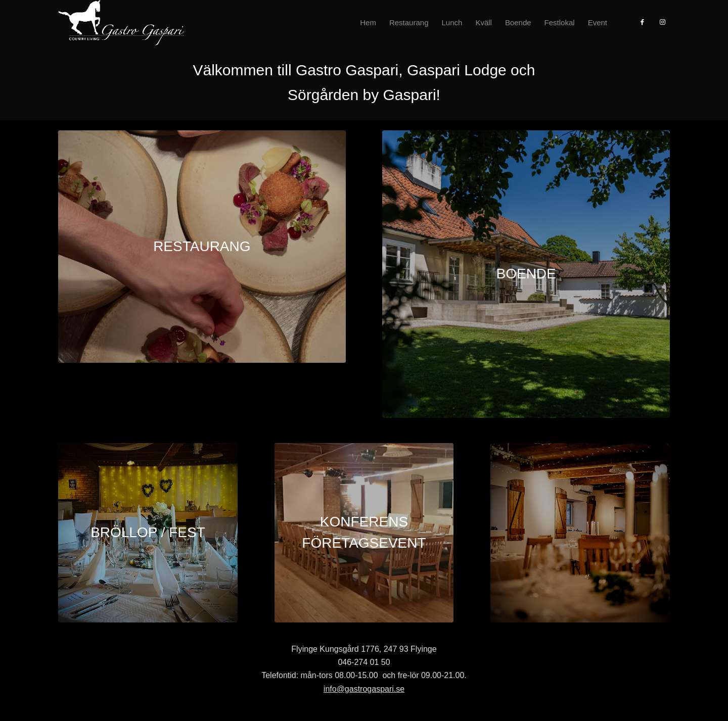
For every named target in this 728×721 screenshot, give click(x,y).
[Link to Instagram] (662, 22)
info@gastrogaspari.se (364, 689)
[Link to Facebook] (642, 22)
